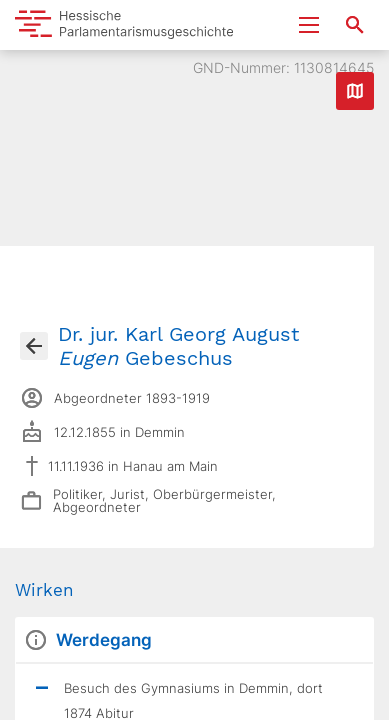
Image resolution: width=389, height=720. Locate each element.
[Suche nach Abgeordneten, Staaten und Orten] (355, 25)
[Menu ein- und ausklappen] (309, 25)
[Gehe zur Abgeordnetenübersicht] (34, 346)
